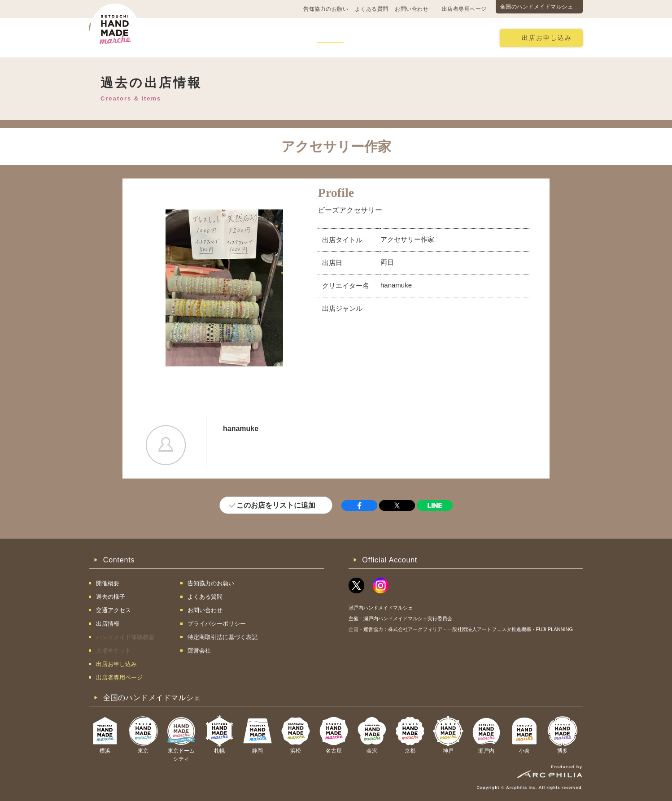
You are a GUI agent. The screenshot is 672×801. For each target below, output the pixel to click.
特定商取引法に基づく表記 (223, 637)
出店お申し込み (547, 38)
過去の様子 (284, 37)
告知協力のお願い (326, 9)
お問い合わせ (412, 9)
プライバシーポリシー (217, 624)
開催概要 (181, 37)
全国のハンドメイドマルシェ (537, 7)
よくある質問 (372, 9)
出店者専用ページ (464, 9)
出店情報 (330, 37)
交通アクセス (231, 37)
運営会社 (199, 651)
